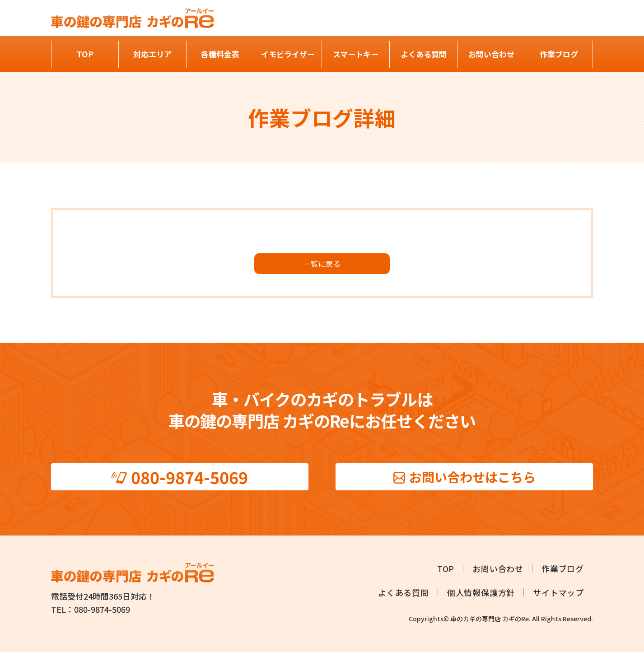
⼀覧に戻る (322, 264)
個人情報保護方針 (481, 592)
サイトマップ (558, 592)
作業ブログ (559, 54)
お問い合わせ (491, 54)
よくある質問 (424, 54)
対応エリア (152, 54)
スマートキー (356, 54)
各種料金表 (220, 54)
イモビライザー (288, 54)
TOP (85, 54)
